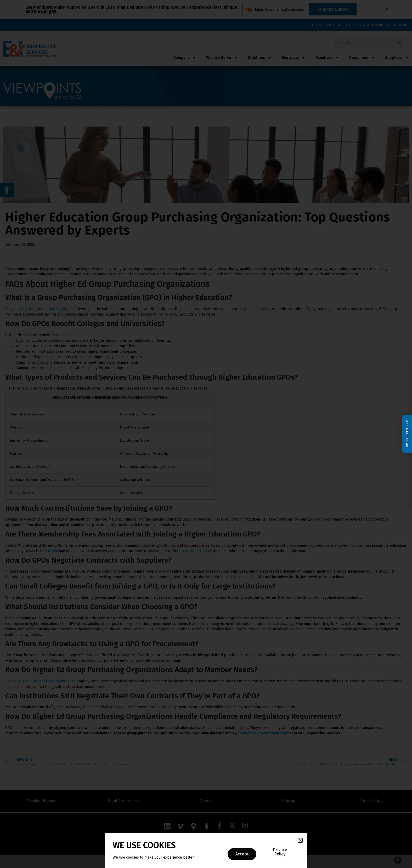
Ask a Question (407, 434)
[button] (300, 840)
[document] (206, 434)
